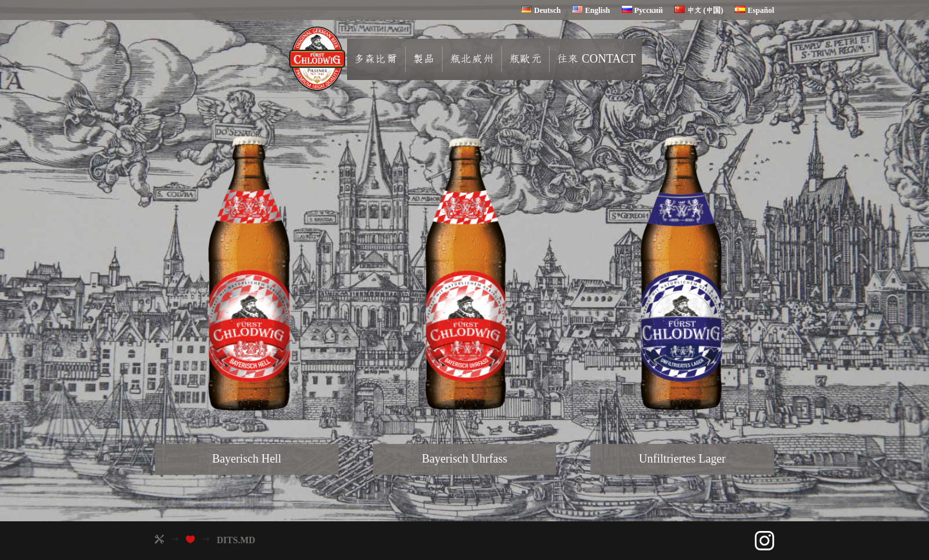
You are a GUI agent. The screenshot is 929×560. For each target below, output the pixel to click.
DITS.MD (236, 541)
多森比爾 (386, 59)
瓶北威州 (482, 59)
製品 (434, 59)
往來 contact (606, 59)
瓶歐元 (536, 59)
